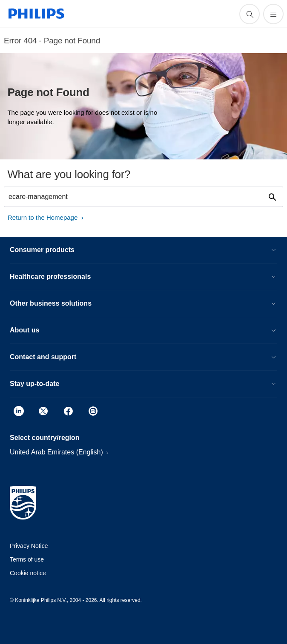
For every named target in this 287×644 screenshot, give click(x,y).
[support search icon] (250, 14)
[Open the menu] (273, 14)
